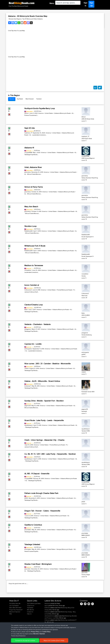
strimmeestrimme (49, 627)
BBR (56, 615)
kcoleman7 (28, 386)
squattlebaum (28, 425)
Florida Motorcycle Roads (64, 290)
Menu (52, 3)
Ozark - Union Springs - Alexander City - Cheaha (44, 440)
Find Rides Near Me (15, 615)
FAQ (11, 625)
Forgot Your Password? (16, 621)
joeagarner (28, 329)
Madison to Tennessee (34, 265)
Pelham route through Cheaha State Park (41, 493)
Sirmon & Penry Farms (34, 187)
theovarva (48, 615)
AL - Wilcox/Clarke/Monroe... (33, 174)
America (41, 113)
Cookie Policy (41, 641)
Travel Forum (31, 617)
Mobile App (64, 619)
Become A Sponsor (15, 623)
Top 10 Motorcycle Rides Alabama (32, 19)
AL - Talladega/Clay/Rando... (34, 481)
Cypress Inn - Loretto (33, 344)
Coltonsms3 (28, 290)
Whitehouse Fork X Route (35, 246)
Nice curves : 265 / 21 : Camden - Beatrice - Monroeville (47, 364)
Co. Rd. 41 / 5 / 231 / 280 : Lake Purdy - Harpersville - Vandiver (50, 454)
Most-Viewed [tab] (30, 99)
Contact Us (30, 623)
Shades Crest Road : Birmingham (38, 564)
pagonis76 (27, 406)
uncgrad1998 (28, 152)
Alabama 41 (29, 148)
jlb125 (26, 498)
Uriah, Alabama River (33, 167)
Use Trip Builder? (14, 617)
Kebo (26, 310)
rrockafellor (28, 270)
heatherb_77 (28, 133)
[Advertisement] (55, 44)
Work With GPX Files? (15, 619)
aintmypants (28, 349)
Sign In (85, 4)
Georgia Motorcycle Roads (64, 549)
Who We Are (30, 621)
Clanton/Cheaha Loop (34, 305)
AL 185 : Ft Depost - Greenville (37, 474)
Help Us (29, 625)
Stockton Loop (30, 226)
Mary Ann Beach (31, 207)
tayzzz (46, 617)
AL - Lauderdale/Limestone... (38, 135)
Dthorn (26, 113)
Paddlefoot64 (28, 231)
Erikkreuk (47, 619)
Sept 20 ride (30, 128)
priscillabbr (28, 530)
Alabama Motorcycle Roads (62, 113)
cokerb (26, 368)
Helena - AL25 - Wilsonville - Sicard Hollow (42, 381)
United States (49, 113)
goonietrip (27, 172)
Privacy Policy (32, 641)
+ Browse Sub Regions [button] (15, 19)
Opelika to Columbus (33, 525)
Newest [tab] (12, 99)
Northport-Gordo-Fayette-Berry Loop (40, 108)
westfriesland (72, 631)
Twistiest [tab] (39, 99)
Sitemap (25, 641)
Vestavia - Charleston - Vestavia (37, 324)
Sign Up (91, 4)
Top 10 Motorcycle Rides (34, 615)
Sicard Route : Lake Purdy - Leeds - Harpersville (44, 420)
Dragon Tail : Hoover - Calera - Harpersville (42, 511)
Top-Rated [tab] (20, 99)
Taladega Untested (32, 544)
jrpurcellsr (27, 569)
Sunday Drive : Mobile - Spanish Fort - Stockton (44, 401)
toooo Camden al (32, 285)
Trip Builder (30, 619)
